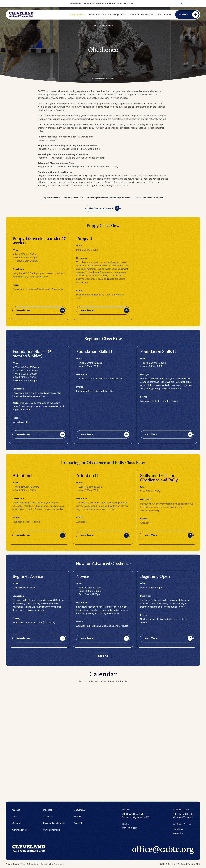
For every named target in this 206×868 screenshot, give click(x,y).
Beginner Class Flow (73, 198)
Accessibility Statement (52, 864)
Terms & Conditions (30, 864)
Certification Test (21, 830)
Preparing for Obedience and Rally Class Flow (109, 198)
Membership (147, 14)
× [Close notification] (182, 4)
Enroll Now (184, 14)
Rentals (78, 816)
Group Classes (77, 14)
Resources (163, 14)
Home (96, 26)
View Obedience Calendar (101, 208)
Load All (103, 656)
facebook (178, 829)
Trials (92, 14)
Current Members (52, 830)
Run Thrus (101, 14)
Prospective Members (54, 823)
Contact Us (79, 823)
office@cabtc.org (163, 849)
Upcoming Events (116, 14)
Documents (80, 810)
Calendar (135, 14)
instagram (178, 833)
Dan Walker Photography (103, 79)
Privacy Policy (12, 864)
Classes (16, 810)
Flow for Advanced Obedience (149, 198)
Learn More (23, 310)
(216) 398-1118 (130, 828)
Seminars (17, 823)
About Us (48, 816)
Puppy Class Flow (51, 198)
